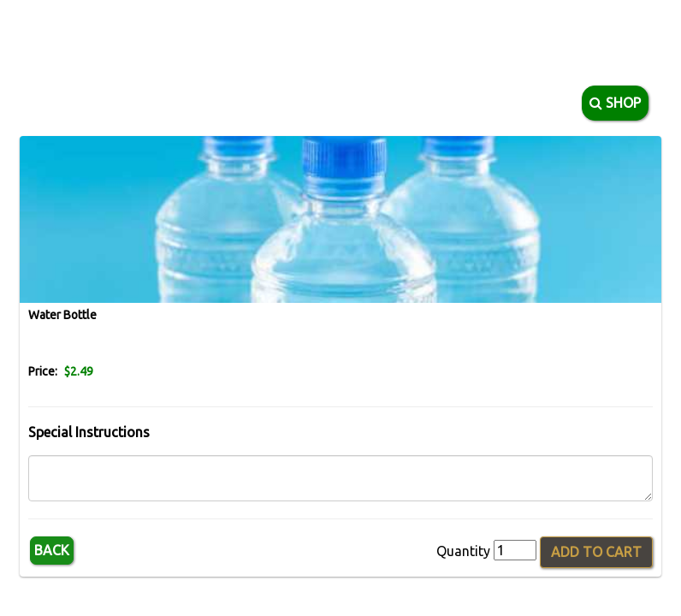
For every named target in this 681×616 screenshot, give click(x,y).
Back (52, 550)
